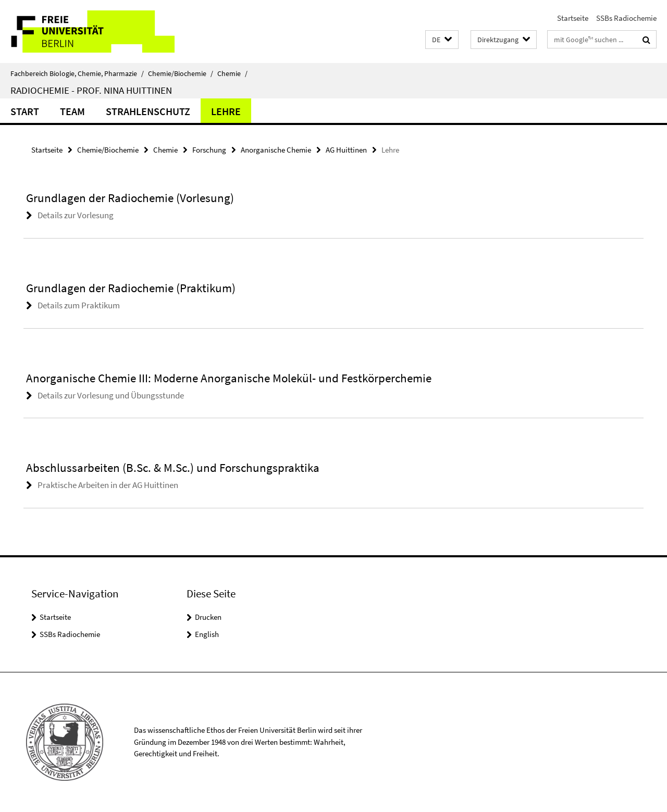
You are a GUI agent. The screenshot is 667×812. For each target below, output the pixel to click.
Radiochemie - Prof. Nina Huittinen (91, 90)
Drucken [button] (208, 617)
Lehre (226, 111)
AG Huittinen (346, 150)
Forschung (209, 150)
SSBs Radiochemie (626, 18)
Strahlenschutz (148, 111)
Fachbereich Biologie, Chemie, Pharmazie (77, 73)
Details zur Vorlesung (76, 215)
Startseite (573, 18)
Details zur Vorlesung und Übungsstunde (111, 395)
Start (25, 111)
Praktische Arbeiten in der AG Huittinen (108, 485)
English (207, 634)
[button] (442, 40)
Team (72, 111)
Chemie (232, 73)
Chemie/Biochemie (181, 73)
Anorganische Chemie (276, 150)
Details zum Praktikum (79, 305)
